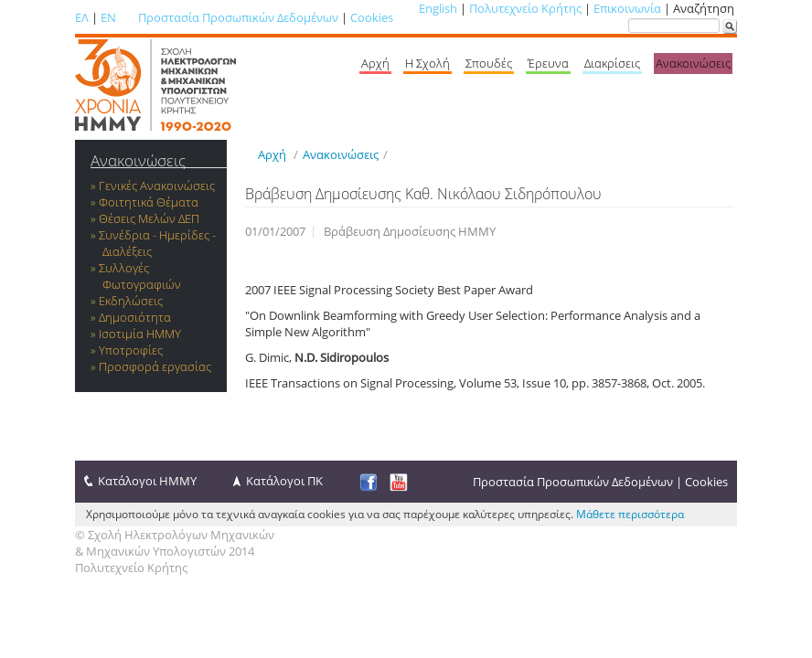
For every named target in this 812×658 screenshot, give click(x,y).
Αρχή (375, 63)
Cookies (372, 17)
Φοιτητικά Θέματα (149, 202)
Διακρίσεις (612, 63)
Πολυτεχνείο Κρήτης (525, 8)
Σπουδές (489, 63)
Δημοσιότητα (135, 317)
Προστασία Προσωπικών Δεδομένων (238, 17)
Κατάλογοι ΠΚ (284, 481)
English (438, 8)
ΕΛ (82, 17)
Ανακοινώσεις (693, 63)
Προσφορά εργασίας (155, 366)
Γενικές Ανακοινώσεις (157, 186)
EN (108, 17)
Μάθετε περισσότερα (630, 514)
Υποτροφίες (131, 350)
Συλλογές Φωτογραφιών (140, 276)
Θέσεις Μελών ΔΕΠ (149, 218)
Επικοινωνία (627, 8)
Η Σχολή (427, 63)
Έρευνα (548, 63)
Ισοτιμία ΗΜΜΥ (140, 334)
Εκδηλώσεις (131, 301)
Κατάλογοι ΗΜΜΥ (147, 481)
